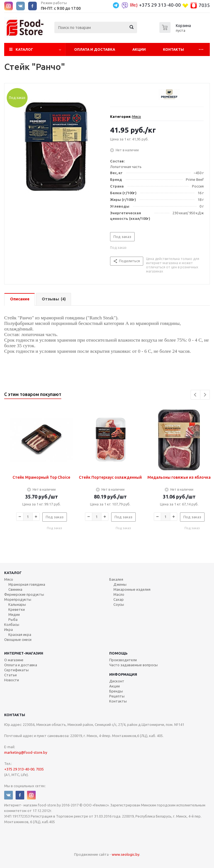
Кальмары (17, 604)
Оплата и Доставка (95, 49)
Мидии (14, 614)
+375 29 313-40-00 (160, 5)
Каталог (24, 49)
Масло (119, 594)
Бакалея (116, 579)
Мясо (137, 116)
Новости (12, 680)
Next (205, 395)
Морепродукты (18, 599)
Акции (139, 49)
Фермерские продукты (24, 594)
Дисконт (117, 681)
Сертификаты (16, 670)
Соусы (119, 604)
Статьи (10, 675)
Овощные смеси (18, 640)
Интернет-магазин (24, 653)
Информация (123, 674)
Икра (8, 629)
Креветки (17, 609)
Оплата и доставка (21, 665)
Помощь (118, 653)
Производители (123, 660)
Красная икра (20, 634)
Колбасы (12, 624)
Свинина (15, 589)
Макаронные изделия (132, 589)
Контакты (173, 49)
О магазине (14, 660)
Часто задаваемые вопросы (133, 665)
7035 (204, 5)
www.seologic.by (126, 854)
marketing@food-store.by (26, 752)
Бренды (116, 691)
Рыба (13, 619)
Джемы (120, 584)
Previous (195, 395)
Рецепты (117, 696)
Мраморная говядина (27, 584)
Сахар (119, 599)
